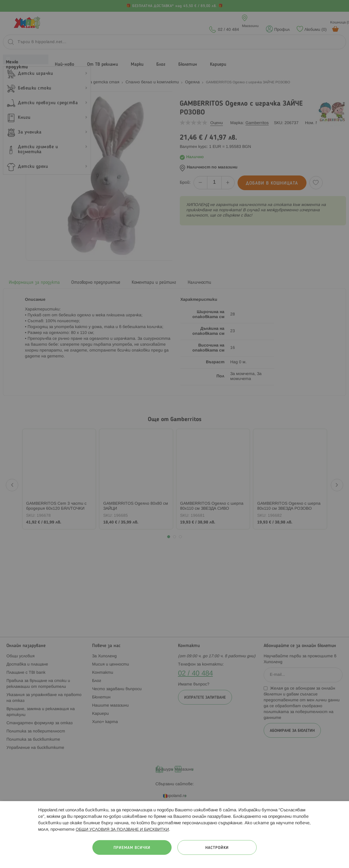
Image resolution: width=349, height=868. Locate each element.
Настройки (217, 848)
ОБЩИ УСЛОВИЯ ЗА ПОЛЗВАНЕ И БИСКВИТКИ (122, 830)
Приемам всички (132, 848)
